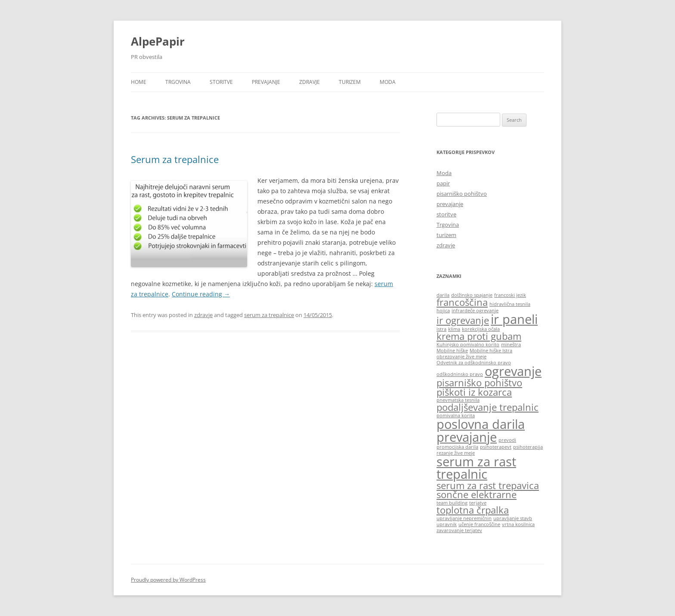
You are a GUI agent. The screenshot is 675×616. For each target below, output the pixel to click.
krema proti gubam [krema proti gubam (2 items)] (479, 336)
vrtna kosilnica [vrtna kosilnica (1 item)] (518, 524)
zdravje (310, 82)
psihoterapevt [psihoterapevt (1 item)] (496, 447)
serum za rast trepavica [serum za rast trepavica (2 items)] (488, 485)
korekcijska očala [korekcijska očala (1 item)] (481, 329)
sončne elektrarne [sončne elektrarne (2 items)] (477, 494)
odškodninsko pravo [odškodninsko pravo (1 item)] (460, 374)
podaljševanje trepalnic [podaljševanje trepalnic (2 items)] (488, 407)
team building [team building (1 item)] (452, 503)
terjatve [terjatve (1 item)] (478, 503)
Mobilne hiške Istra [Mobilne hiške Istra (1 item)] (491, 351)
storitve (221, 82)
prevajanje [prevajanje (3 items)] (467, 437)
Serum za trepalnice (175, 159)
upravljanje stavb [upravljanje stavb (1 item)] (513, 518)
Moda (388, 82)
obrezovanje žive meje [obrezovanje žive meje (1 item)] (461, 357)
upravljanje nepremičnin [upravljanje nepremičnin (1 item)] (464, 518)
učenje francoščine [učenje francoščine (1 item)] (479, 524)
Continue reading (201, 294)
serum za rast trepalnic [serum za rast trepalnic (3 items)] (476, 468)
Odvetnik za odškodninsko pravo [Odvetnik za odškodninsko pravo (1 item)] (474, 363)
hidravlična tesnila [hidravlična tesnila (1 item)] (510, 304)
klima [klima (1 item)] (454, 329)
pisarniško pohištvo (462, 194)
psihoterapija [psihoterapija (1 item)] (528, 447)
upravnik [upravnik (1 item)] (447, 524)
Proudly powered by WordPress (168, 580)
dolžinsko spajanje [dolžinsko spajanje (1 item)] (472, 295)
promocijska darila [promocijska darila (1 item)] (457, 447)
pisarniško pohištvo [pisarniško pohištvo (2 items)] (479, 383)
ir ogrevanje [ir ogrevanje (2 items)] (463, 320)
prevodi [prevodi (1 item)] (507, 440)
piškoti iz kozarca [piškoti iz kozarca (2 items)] (474, 392)
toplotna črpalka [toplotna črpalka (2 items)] (473, 510)
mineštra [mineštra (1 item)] (511, 345)
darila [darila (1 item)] (443, 295)
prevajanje (266, 82)
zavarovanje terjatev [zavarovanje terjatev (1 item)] (459, 530)
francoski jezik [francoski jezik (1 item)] (510, 295)
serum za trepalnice (269, 315)
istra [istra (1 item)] (441, 329)
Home (139, 82)
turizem (350, 82)
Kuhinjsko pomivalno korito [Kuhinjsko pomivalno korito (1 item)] (468, 345)
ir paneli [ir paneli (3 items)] (514, 319)
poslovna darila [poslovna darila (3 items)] (481, 424)
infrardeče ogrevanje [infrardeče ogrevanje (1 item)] (475, 311)
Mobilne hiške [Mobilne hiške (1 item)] (452, 351)
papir (443, 183)
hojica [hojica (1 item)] (443, 311)
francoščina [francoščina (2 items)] (462, 302)
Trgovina (178, 82)
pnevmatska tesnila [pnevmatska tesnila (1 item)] (458, 400)
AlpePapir (158, 41)
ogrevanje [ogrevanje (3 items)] (513, 371)
